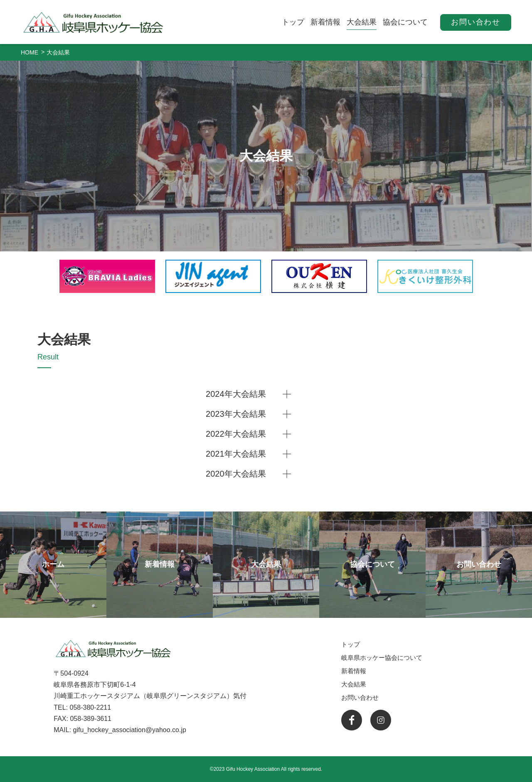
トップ (293, 22)
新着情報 (325, 22)
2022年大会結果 (236, 434)
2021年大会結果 (236, 454)
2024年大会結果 (236, 394)
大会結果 (362, 22)
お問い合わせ (476, 22)
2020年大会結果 (236, 474)
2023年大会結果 (236, 414)
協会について (405, 22)
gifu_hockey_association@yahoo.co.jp (129, 730)
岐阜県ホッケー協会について (382, 658)
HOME (30, 52)
